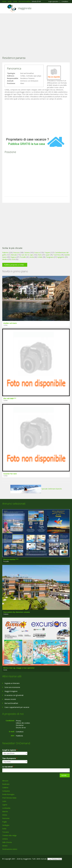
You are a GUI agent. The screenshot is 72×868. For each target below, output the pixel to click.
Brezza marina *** (11, 559)
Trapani (47, 253)
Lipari (48, 255)
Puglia (4, 822)
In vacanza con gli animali (14, 695)
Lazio (4, 801)
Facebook (3, 864)
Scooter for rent (10, 474)
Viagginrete (25, 8)
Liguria (5, 805)
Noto (40, 255)
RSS (19, 864)
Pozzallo (23, 257)
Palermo (5, 253)
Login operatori (53, 1)
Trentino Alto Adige (9, 835)
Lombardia (6, 808)
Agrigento (61, 257)
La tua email (8, 767)
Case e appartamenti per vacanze (17, 707)
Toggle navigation (4, 8)
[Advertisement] (36, 32)
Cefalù (40, 257)
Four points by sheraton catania (17, 612)
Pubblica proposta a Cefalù (14, 265)
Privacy (18, 721)
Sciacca (37, 253)
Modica (5, 259)
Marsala (14, 255)
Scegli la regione (10, 750)
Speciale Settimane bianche (36, 489)
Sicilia (4, 829)
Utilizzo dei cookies (23, 723)
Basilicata (6, 784)
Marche (5, 811)
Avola (32, 257)
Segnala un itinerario (12, 683)
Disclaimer (20, 725)
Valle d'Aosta (7, 842)
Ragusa (13, 257)
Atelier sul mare (10, 323)
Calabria (5, 788)
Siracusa (16, 253)
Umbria (5, 839)
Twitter (13, 864)
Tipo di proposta (10, 758)
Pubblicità (19, 736)
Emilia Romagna (8, 794)
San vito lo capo (27, 255)
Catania (27, 253)
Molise (5, 815)
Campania (6, 791)
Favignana (50, 257)
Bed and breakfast (11, 703)
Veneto (5, 846)
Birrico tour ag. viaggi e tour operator (19, 668)
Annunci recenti (10, 699)
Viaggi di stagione (11, 691)
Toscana (5, 832)
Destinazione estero (10, 849)
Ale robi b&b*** (10, 398)
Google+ (8, 864)
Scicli (13, 259)
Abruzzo (5, 781)
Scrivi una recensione (12, 687)
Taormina (57, 255)
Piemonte (6, 818)
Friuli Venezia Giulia (9, 798)
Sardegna (6, 825)
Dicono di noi (21, 728)
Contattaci (65, 1)
